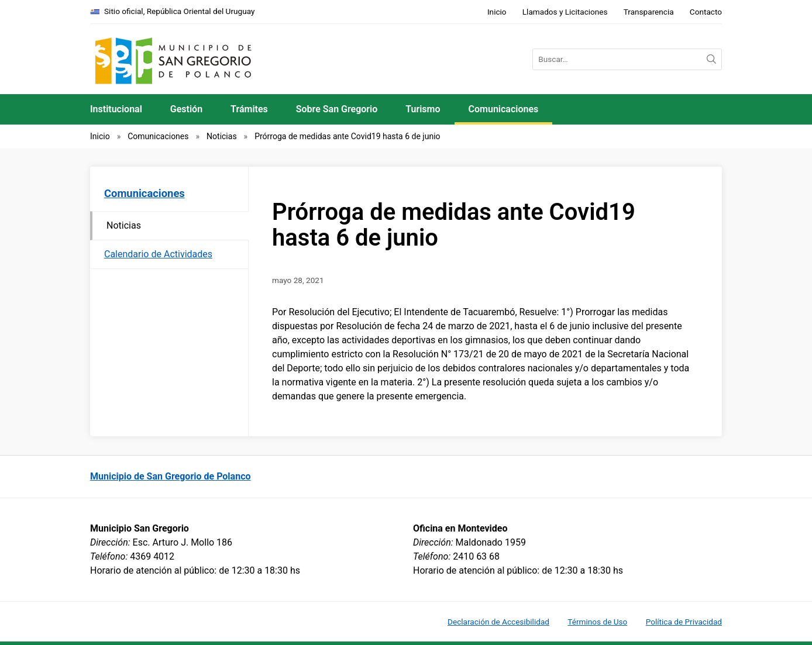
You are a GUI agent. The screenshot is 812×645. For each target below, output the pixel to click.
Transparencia (649, 12)
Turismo (423, 109)
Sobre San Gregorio (337, 109)
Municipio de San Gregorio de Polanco (171, 476)
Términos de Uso (597, 622)
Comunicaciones (504, 109)
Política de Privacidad (684, 622)
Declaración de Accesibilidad (498, 622)
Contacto (706, 12)
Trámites (249, 109)
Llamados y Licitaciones (565, 12)
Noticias (222, 136)
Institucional (116, 109)
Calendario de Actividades (158, 254)
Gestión (186, 109)
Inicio (497, 12)
